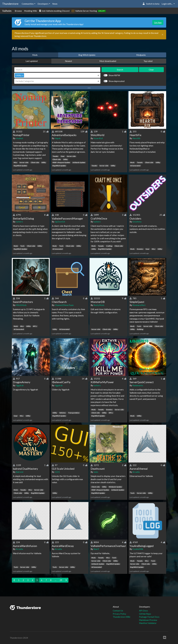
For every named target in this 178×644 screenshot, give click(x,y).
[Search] (57, 70)
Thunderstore (10, 4)
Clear (151, 70)
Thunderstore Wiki (121, 617)
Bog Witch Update (87, 55)
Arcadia (136, 472)
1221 (57, 472)
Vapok (58, 138)
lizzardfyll (98, 138)
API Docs (143, 611)
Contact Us (118, 611)
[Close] (162, 35)
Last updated (32, 61)
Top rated (148, 61)
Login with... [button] (167, 4)
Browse (18, 11)
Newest (68, 61)
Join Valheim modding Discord (54, 11)
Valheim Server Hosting (86, 11)
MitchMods (21, 305)
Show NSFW (114, 75)
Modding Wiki (31, 11)
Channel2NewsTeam (64, 305)
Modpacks (141, 55)
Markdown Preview (148, 620)
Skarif (96, 549)
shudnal (19, 138)
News (55, 4)
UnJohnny (137, 222)
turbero (19, 222)
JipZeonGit (60, 222)
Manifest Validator (148, 623)
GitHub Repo (145, 614)
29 (61, 580)
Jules (96, 472)
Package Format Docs (149, 617)
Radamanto (138, 385)
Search (120, 70)
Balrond (20, 472)
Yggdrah (20, 385)
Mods (35, 55)
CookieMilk (138, 549)
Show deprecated (117, 81)
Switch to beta (151, 4)
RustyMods (99, 305)
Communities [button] (28, 4)
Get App (158, 22)
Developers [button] (43, 4)
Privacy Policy (119, 614)
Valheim (7, 11)
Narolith (136, 138)
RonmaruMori (139, 305)
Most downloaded (108, 61)
